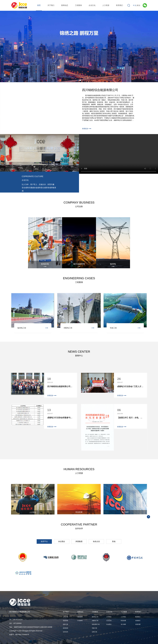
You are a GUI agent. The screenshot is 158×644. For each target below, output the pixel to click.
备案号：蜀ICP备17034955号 (19, 635)
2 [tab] (80, 80)
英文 (139, 5)
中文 (135, 5)
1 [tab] (78, 80)
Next (154, 46)
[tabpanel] (79, 46)
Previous (4, 46)
